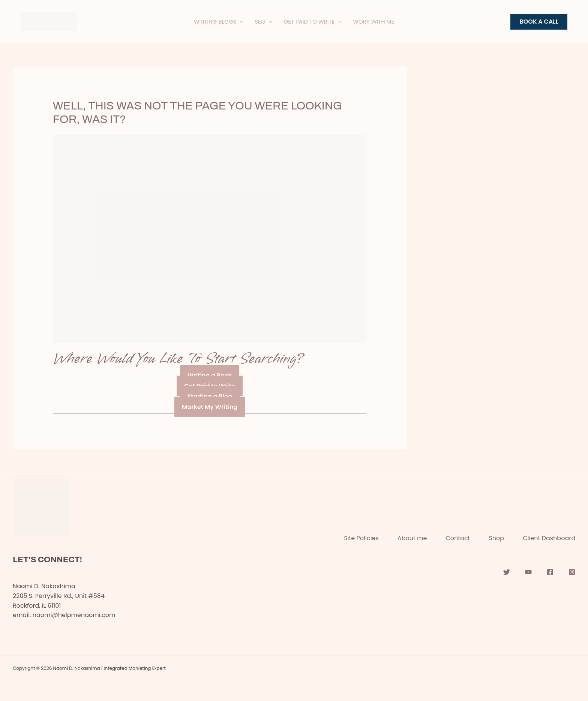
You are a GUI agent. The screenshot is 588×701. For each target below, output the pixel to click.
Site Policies (361, 538)
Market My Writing (210, 407)
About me (412, 538)
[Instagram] (572, 572)
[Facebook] (550, 572)
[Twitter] (507, 572)
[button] (539, 22)
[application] (240, 22)
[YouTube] (528, 572)
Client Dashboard (549, 538)
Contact (458, 538)
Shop (496, 538)
